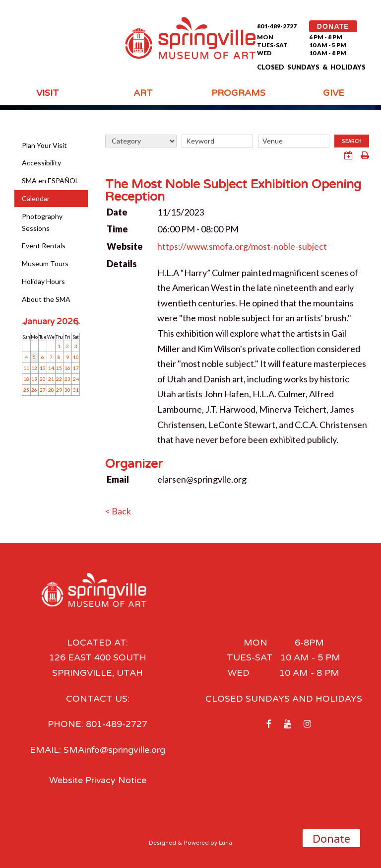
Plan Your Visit (44, 145)
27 (43, 390)
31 (76, 390)
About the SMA (46, 299)
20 (43, 379)
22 (59, 379)
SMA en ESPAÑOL (50, 181)
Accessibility (41, 163)
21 (51, 379)
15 (59, 368)
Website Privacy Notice (97, 780)
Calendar (36, 198)
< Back (118, 511)
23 (67, 379)
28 (51, 390)
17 (76, 368)
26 (34, 390)
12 (34, 368)
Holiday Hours (43, 281)
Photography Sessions (42, 222)
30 (67, 390)
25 (26, 390)
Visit (48, 93)
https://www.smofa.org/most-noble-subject (242, 246)
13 (43, 368)
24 (76, 379)
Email (118, 479)
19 (34, 379)
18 (26, 379)
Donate (331, 839)
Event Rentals (44, 246)
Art (143, 93)
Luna (225, 842)
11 (26, 368)
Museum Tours (45, 263)
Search (352, 141)
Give (334, 93)
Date (117, 212)
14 (51, 368)
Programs (238, 93)
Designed (162, 842)
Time (117, 229)
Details (122, 264)
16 (67, 368)
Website (125, 246)
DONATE (333, 26)
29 (59, 390)
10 (76, 357)
